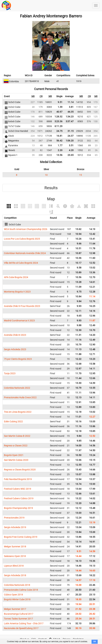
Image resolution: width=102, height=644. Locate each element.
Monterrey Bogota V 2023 (17, 292)
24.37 (71, 136)
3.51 (71, 145)
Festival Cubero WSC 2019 (18, 489)
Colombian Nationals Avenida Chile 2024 (25, 253)
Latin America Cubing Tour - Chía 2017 (24, 623)
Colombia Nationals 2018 (17, 585)
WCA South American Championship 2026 (26, 229)
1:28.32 (58, 117)
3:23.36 (58, 121)
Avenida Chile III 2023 (15, 335)
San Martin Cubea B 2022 (17, 436)
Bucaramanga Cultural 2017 (19, 614)
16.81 (59, 136)
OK (95, 642)
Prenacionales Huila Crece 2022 (20, 397)
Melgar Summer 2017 (15, 609)
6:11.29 (58, 126)
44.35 (71, 112)
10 (46, 175)
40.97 (59, 112)
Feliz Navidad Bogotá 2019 (18, 479)
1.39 (60, 107)
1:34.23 (70, 117)
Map (51, 199)
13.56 (59, 155)
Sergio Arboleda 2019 (15, 527)
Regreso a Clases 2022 (16, 446)
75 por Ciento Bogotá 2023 (18, 359)
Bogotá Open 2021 (14, 455)
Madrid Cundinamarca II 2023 (19, 321)
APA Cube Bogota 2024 (16, 277)
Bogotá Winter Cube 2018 (17, 599)
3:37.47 (70, 121)
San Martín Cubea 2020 (16, 460)
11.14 (71, 102)
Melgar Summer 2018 (15, 547)
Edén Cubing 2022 (13, 421)
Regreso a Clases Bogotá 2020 (20, 470)
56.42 (59, 141)
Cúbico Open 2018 (13, 595)
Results (51, 188)
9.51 (60, 102)
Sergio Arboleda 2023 (15, 349)
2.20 (60, 150)
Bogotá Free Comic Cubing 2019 (21, 537)
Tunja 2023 (10, 373)
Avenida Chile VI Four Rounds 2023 (22, 306)
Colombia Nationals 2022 (17, 388)
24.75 (59, 131)
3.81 (71, 107)
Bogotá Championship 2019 (18, 508)
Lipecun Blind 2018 (14, 566)
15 (81, 175)
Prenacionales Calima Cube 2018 (21, 590)
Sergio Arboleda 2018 (15, 575)
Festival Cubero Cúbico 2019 (19, 498)
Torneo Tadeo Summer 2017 (18, 619)
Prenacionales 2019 (14, 518)
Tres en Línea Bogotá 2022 (18, 412)
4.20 (71, 150)
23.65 (71, 155)
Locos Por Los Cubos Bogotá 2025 (22, 239)
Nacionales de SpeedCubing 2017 (21, 628)
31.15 (71, 131)
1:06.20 (70, 141)
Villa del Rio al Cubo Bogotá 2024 (21, 263)
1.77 (60, 145)
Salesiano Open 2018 (15, 556)
